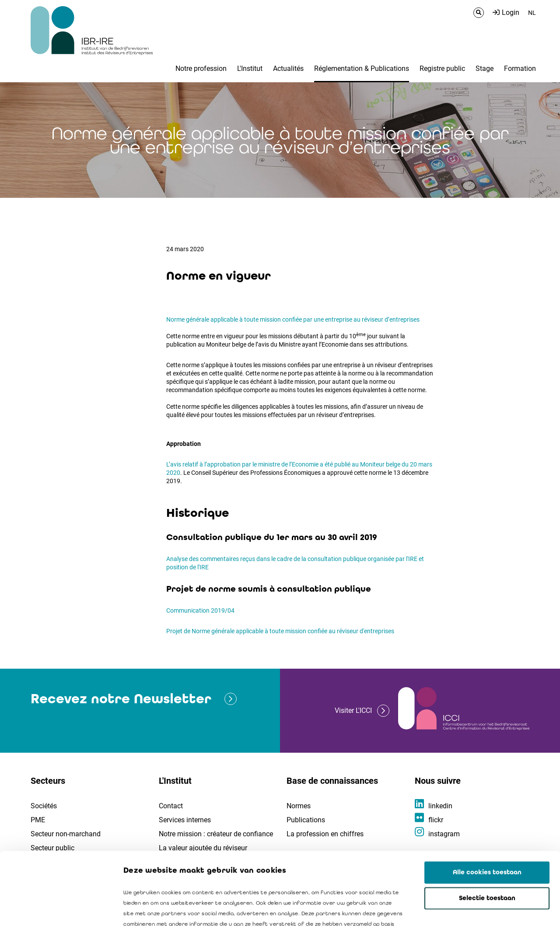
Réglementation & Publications (362, 68)
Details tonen (499, 909)
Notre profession (201, 68)
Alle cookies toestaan (487, 800)
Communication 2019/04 (200, 610)
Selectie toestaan (487, 826)
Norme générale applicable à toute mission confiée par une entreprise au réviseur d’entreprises (293, 319)
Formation (520, 68)
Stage (485, 68)
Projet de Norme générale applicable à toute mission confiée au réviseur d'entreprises (280, 631)
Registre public (442, 68)
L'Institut (250, 68)
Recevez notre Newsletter (121, 699)
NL (532, 13)
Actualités (288, 68)
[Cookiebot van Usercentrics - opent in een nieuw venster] (57, 909)
